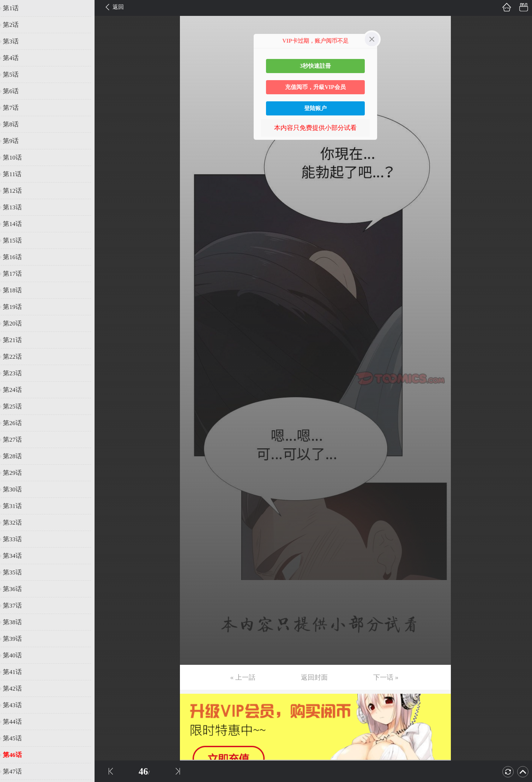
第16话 (17, 257)
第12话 (17, 191)
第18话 (17, 290)
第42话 (17, 688)
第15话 (17, 240)
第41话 (17, 672)
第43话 (17, 705)
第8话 (15, 124)
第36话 (17, 589)
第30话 (17, 489)
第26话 (17, 423)
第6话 (15, 91)
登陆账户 (315, 108)
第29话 (17, 473)
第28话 (17, 456)
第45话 (17, 738)
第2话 (15, 25)
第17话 (17, 274)
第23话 (17, 373)
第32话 (17, 523)
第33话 (17, 539)
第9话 (15, 141)
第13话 (17, 207)
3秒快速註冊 (315, 66)
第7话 (15, 108)
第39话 (17, 639)
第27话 (17, 440)
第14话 (17, 224)
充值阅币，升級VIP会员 (315, 87)
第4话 (15, 58)
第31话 (17, 506)
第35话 (17, 572)
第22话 (17, 357)
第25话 (17, 406)
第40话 (17, 655)
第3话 (15, 41)
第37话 (17, 605)
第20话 (17, 323)
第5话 (15, 74)
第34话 (17, 556)
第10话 (17, 157)
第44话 (17, 722)
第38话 (17, 622)
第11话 (16, 174)
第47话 (17, 771)
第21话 (17, 340)
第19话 (17, 307)
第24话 (17, 390)
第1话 (15, 8)
